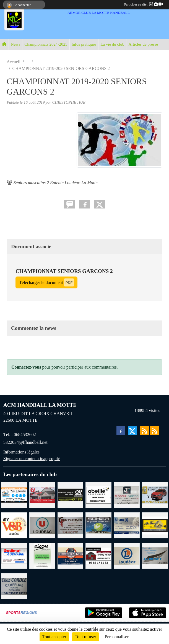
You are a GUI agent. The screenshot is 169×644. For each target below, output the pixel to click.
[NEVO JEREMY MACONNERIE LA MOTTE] (98, 555)
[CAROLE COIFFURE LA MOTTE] (14, 586)
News (15, 44)
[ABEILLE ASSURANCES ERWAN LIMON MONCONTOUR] (98, 495)
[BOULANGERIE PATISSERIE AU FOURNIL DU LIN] (155, 525)
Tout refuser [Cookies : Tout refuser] (85, 637)
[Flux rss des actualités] (144, 431)
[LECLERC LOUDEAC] (127, 555)
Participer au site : (144, 4)
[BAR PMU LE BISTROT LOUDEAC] (42, 495)
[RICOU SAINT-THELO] (42, 555)
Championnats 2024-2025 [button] (46, 44)
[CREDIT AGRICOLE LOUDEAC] (71, 495)
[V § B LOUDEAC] (14, 525)
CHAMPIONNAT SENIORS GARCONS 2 (64, 271)
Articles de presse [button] (143, 44)
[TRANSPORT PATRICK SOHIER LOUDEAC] (98, 525)
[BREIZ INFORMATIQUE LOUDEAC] (14, 495)
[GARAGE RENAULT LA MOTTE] (155, 495)
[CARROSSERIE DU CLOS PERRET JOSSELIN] (71, 555)
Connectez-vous (26, 367)
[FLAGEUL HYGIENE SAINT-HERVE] (127, 495)
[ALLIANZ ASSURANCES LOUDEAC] (127, 525)
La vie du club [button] (112, 44)
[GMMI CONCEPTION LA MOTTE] (155, 555)
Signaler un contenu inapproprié (32, 459)
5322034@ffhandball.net (25, 442)
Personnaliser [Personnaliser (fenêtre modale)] (117, 637)
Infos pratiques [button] (84, 44)
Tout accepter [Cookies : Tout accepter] (54, 637)
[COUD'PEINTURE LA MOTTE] (71, 525)
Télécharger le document (46, 282)
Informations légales (21, 452)
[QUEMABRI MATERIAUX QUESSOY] (14, 555)
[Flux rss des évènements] (154, 431)
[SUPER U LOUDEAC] (42, 525)
